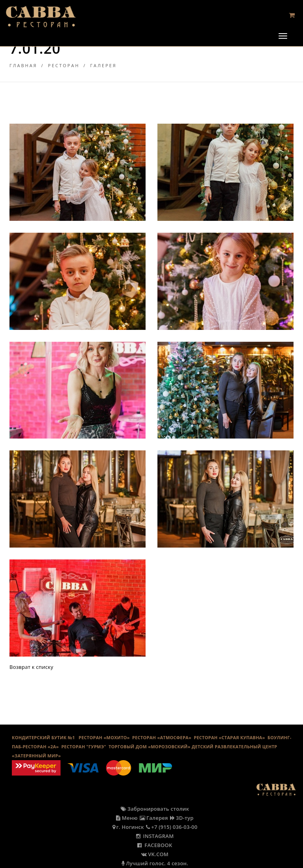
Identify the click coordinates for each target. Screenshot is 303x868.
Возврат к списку (31, 667)
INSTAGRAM (155, 836)
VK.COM (155, 854)
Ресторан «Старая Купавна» (229, 737)
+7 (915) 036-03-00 (172, 827)
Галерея (104, 65)
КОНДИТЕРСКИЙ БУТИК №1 (43, 737)
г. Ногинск (128, 827)
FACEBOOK (155, 845)
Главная (23, 65)
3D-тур (182, 818)
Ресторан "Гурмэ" (84, 747)
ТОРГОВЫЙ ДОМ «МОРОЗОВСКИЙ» (149, 747)
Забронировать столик (155, 809)
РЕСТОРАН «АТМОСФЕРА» (162, 737)
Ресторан (64, 65)
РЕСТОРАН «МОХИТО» (104, 737)
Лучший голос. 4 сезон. (155, 863)
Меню (127, 818)
